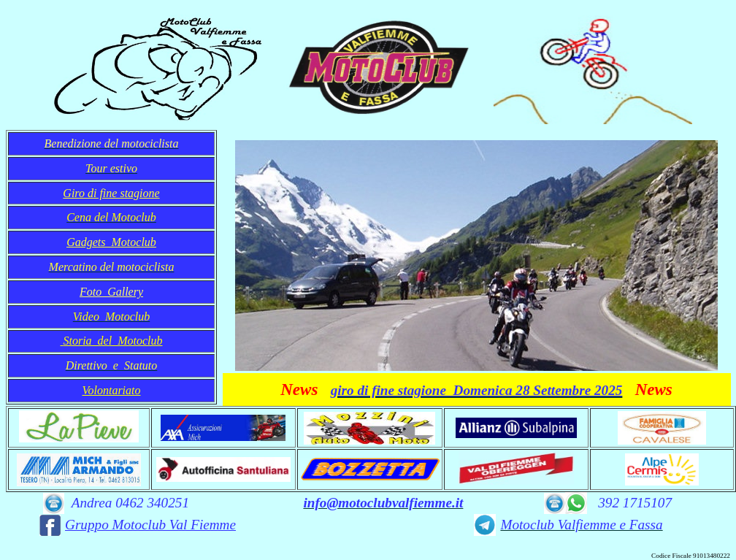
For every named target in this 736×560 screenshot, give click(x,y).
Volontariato (111, 390)
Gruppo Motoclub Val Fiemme (150, 525)
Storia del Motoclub (113, 341)
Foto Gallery (111, 292)
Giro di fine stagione (111, 193)
